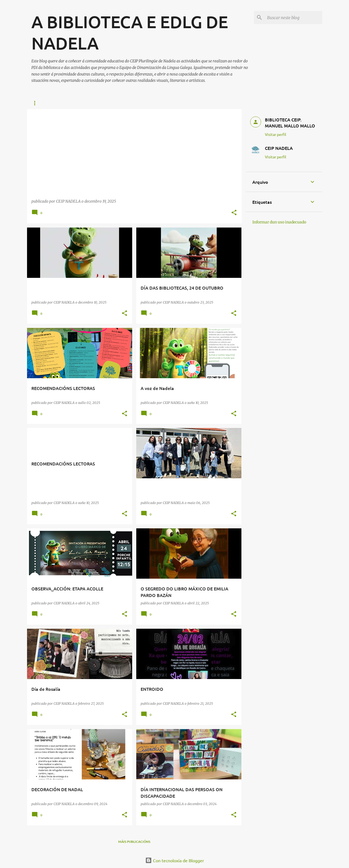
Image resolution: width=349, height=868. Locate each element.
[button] (234, 213)
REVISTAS (109, 103)
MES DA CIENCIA (142, 103)
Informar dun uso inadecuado (279, 222)
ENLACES (82, 103)
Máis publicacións (134, 842)
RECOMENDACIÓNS (47, 103)
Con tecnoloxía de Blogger (175, 860)
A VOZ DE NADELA (183, 103)
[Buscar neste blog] (294, 18)
